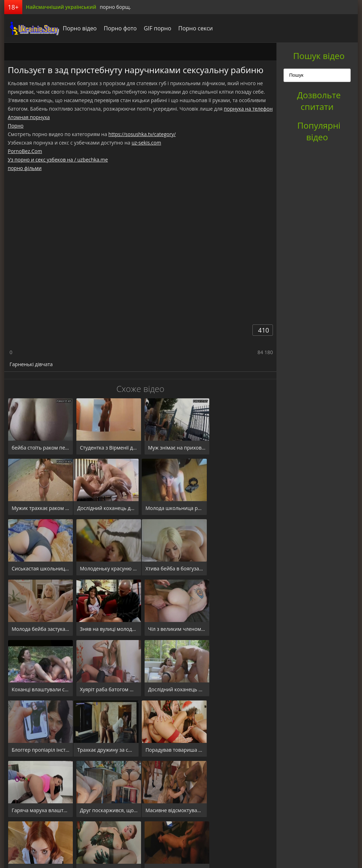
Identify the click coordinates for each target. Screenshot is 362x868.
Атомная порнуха (29, 117)
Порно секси (194, 28)
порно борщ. (115, 7)
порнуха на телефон (248, 109)
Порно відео (78, 28)
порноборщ (31, 28)
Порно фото (118, 28)
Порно (16, 126)
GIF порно (156, 28)
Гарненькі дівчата (31, 364)
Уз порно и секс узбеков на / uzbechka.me (58, 160)
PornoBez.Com (25, 151)
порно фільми (25, 168)
